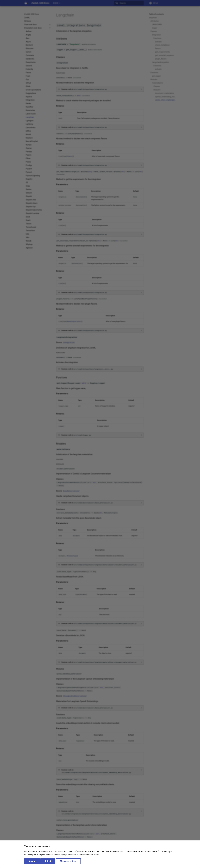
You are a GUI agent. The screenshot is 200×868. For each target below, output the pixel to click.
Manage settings (68, 861)
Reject (48, 861)
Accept (32, 861)
